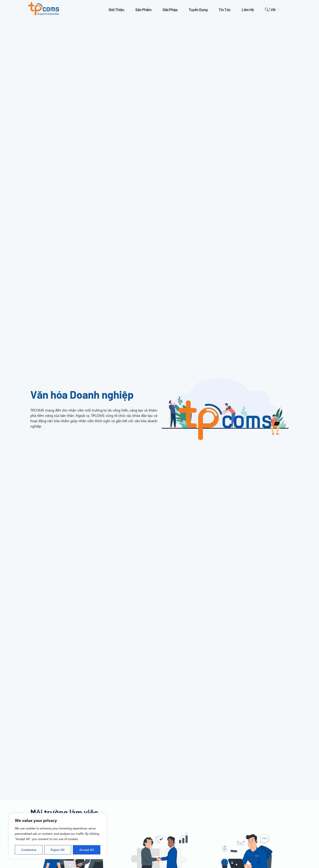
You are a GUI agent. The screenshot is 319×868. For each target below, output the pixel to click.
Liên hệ (248, 10)
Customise (29, 850)
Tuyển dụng (198, 10)
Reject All (58, 850)
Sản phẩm (143, 10)
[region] (58, 836)
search (267, 10)
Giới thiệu (116, 10)
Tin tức (225, 10)
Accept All (87, 850)
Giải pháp (170, 10)
